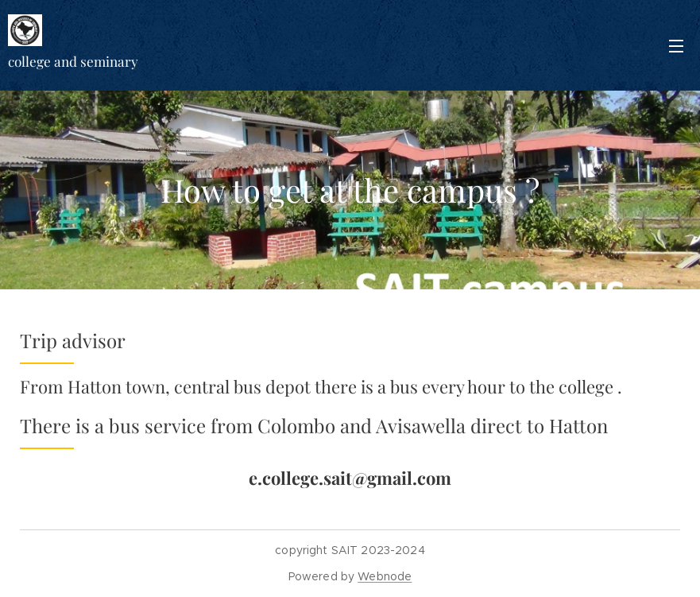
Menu (676, 46)
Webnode (385, 576)
